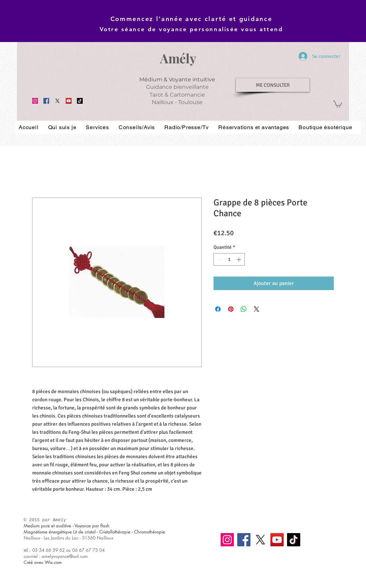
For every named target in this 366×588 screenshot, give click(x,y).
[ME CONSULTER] (273, 85)
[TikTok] (80, 101)
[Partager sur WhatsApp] (244, 309)
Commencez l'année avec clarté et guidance (191, 19)
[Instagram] (35, 101)
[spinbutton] (229, 259)
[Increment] (239, 259)
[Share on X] (257, 309)
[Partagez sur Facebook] (218, 309)
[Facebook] (46, 101)
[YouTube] (69, 101)
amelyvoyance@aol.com (65, 556)
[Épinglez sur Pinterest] (231, 309)
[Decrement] (219, 259)
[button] (338, 104)
